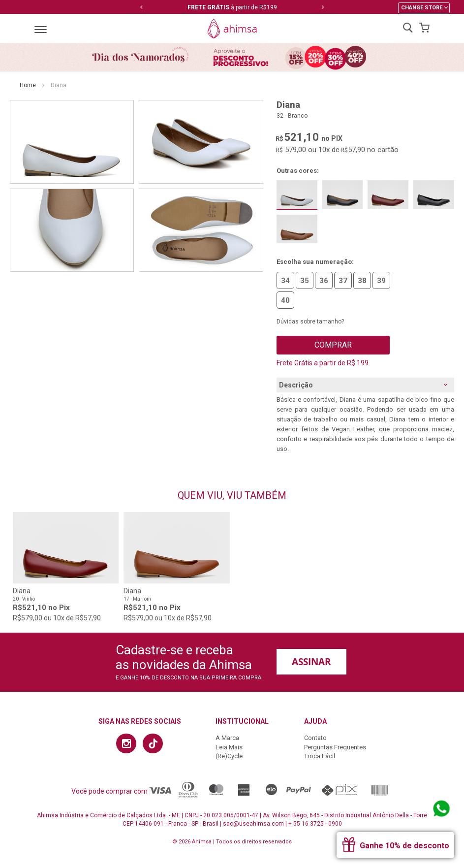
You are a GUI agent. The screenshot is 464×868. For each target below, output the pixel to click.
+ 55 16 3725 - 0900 (315, 824)
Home (28, 85)
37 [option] (343, 281)
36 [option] (324, 281)
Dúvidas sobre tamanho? (310, 321)
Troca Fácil (320, 756)
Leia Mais (229, 747)
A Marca (227, 738)
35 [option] (305, 281)
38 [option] (362, 281)
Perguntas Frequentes (335, 747)
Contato (315, 738)
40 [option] (285, 300)
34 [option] (285, 281)
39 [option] (381, 281)
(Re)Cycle (229, 756)
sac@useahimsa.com (253, 824)
